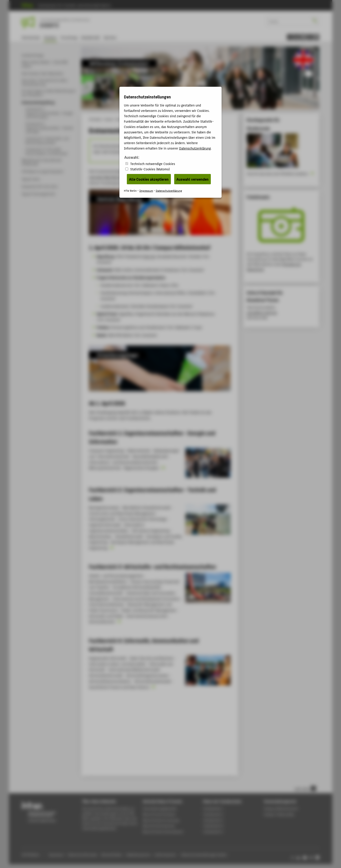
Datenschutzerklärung (195, 148)
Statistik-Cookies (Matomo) (150, 169)
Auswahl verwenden (192, 179)
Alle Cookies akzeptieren (149, 179)
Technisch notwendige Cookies (153, 164)
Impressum (146, 190)
